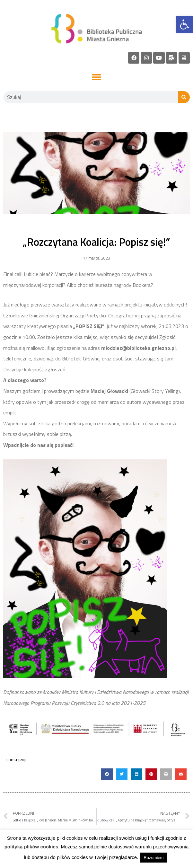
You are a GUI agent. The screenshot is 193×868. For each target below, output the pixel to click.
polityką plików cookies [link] (31, 847)
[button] (96, 78)
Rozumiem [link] (154, 858)
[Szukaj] (184, 97)
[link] (185, 24)
